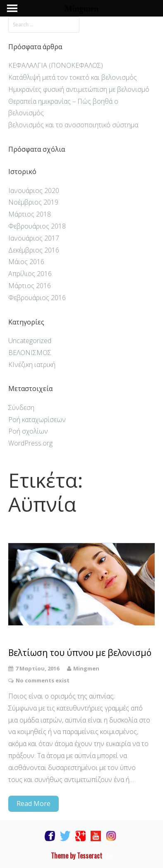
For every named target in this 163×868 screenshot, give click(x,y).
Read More (34, 804)
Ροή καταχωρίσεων (37, 420)
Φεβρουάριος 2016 (37, 298)
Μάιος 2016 (26, 262)
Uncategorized (30, 341)
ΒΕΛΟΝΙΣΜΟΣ (30, 353)
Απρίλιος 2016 (30, 274)
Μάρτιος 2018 (30, 214)
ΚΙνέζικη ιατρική (32, 365)
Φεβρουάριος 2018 (37, 226)
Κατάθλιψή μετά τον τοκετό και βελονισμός (73, 77)
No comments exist (43, 680)
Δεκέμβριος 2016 (34, 250)
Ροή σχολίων (28, 431)
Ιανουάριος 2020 (34, 191)
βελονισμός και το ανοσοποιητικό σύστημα (73, 125)
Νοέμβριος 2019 (33, 202)
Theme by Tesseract (77, 856)
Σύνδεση (21, 408)
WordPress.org (30, 443)
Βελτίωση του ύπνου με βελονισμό (80, 653)
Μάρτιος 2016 (30, 286)
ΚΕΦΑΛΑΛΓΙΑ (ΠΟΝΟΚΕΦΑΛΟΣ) (56, 65)
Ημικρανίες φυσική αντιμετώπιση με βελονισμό (79, 89)
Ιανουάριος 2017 (34, 238)
